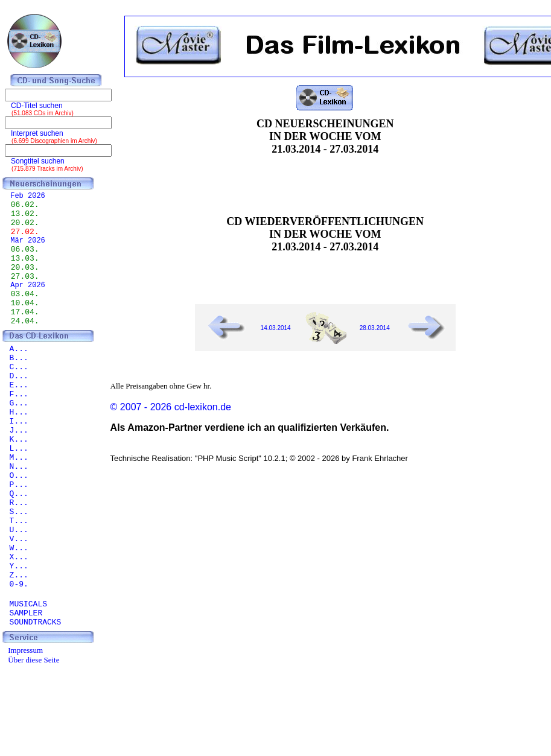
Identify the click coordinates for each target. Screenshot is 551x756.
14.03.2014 (276, 328)
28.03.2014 (375, 328)
